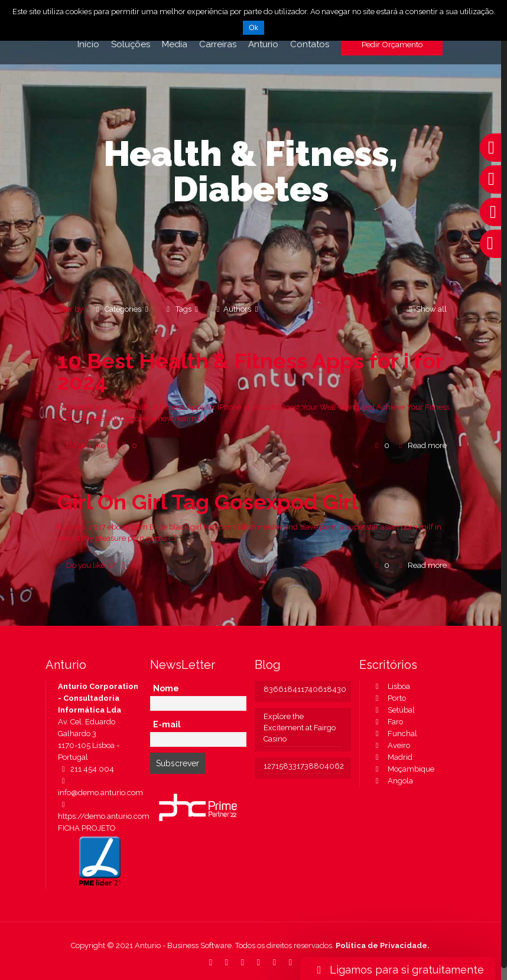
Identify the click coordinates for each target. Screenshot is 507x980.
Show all (426, 309)
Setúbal (393, 710)
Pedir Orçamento (392, 44)
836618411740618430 (303, 689)
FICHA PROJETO (87, 828)
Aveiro (391, 745)
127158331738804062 (303, 766)
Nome (166, 688)
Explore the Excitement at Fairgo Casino (300, 728)
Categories (122, 309)
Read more (427, 445)
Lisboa (391, 686)
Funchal (394, 734)
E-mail (167, 724)
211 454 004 (86, 769)
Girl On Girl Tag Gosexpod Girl (208, 502)
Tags (182, 309)
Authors (237, 309)
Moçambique (403, 769)
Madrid (392, 757)
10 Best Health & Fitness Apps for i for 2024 (250, 371)
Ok (253, 28)
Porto (389, 698)
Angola (392, 781)
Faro (387, 722)
